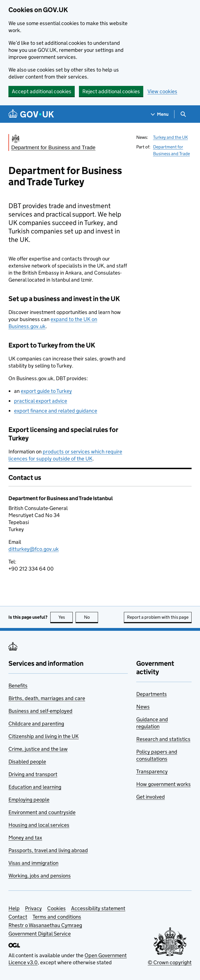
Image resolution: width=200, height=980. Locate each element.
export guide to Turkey (46, 391)
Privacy (33, 908)
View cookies (162, 91)
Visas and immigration (33, 863)
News (143, 707)
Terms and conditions (57, 917)
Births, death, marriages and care (47, 698)
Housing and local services (39, 825)
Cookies (56, 908)
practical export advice (41, 401)
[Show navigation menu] (160, 114)
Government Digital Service (40, 934)
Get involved (151, 797)
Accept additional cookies (42, 91)
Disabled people (27, 762)
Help (14, 908)
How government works (163, 784)
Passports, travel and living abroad (48, 850)
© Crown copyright (170, 962)
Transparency (152, 771)
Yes (66, 617)
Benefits (18, 686)
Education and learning (35, 787)
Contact (18, 917)
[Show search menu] (183, 114)
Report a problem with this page (158, 617)
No (91, 617)
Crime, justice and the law (38, 749)
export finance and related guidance (56, 411)
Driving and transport (33, 774)
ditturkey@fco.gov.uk (34, 549)
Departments (152, 694)
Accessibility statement (98, 908)
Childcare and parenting (36, 724)
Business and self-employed (40, 711)
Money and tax (25, 838)
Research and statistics (163, 739)
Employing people (29, 800)
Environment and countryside (42, 812)
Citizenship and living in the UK (44, 736)
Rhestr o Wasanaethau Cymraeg (45, 925)
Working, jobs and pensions (40, 876)
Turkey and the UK (171, 137)
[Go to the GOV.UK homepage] (31, 114)
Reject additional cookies (111, 91)
